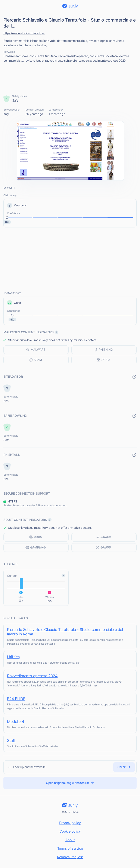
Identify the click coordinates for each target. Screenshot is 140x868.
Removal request (70, 857)
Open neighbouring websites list (70, 783)
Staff (11, 741)
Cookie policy (70, 831)
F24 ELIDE (16, 699)
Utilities (13, 657)
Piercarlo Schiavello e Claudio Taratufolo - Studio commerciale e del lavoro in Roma (65, 632)
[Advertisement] (70, 79)
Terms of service (70, 848)
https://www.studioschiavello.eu (24, 33)
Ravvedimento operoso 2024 (32, 676)
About (70, 840)
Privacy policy (70, 823)
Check (124, 767)
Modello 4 (16, 722)
